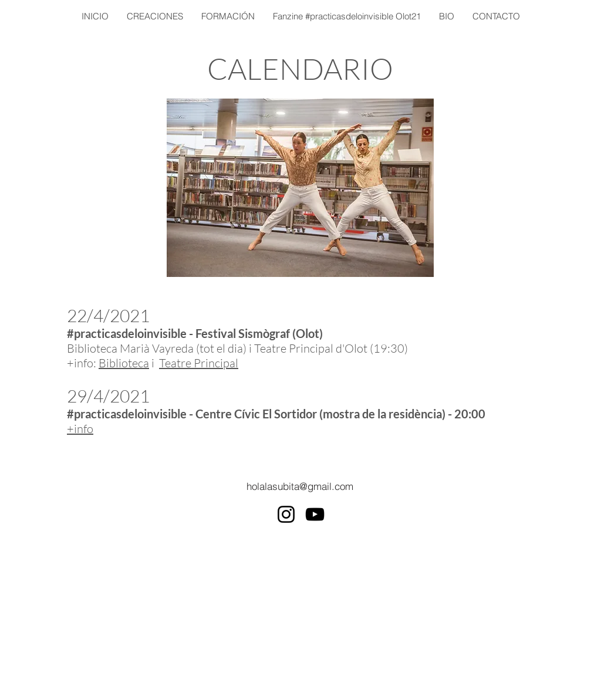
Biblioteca (124, 363)
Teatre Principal (199, 363)
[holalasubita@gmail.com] (300, 486)
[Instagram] (286, 514)
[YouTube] (315, 514)
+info (80, 429)
